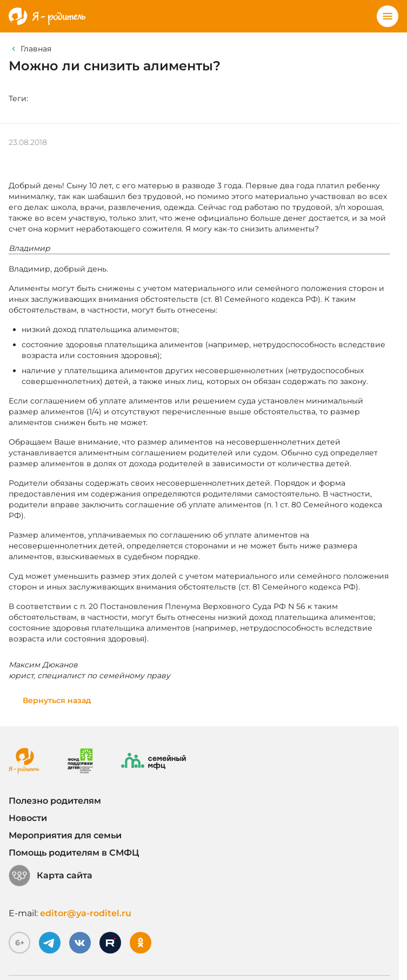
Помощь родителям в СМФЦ (74, 853)
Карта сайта (51, 876)
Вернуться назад (57, 700)
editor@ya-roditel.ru (86, 913)
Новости (28, 818)
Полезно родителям (55, 801)
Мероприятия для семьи (65, 835)
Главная (36, 49)
